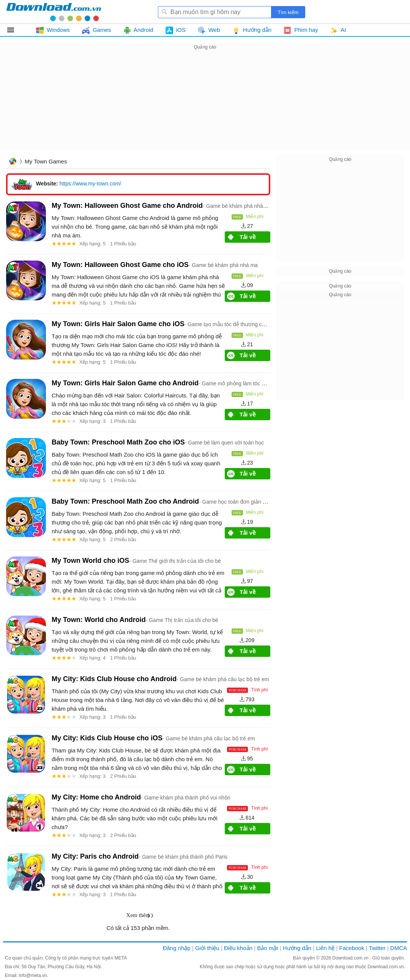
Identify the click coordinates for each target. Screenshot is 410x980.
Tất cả (15, 30)
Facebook (352, 948)
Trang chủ (13, 162)
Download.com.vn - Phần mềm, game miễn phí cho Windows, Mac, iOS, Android (54, 12)
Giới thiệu (207, 948)
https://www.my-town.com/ (91, 184)
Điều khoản (238, 948)
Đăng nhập (177, 948)
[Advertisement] (205, 105)
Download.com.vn (351, 958)
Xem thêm (138, 915)
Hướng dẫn (297, 948)
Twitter (377, 948)
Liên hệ (325, 948)
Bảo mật (267, 948)
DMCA (399, 948)
